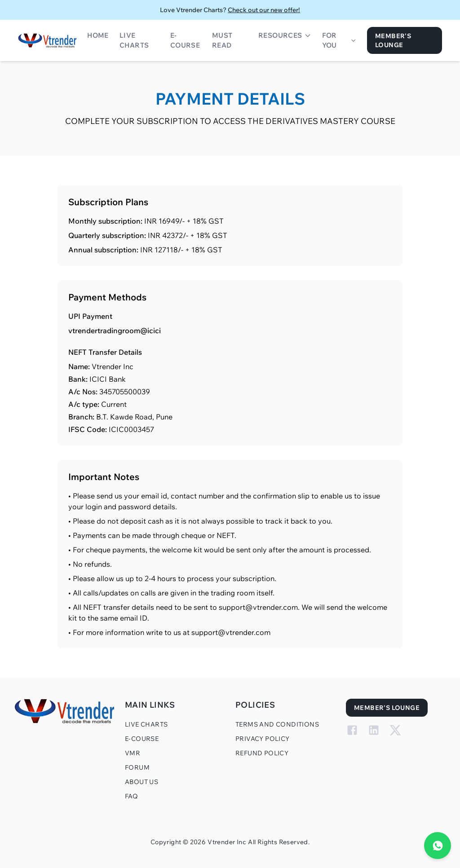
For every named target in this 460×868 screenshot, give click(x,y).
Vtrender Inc (227, 842)
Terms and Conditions (277, 724)
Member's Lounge (393, 40)
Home (98, 35)
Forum (137, 767)
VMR (133, 753)
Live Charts (134, 40)
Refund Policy (262, 753)
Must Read (222, 40)
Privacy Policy (263, 739)
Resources (285, 35)
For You (339, 40)
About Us (142, 782)
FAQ (131, 796)
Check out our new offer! (264, 10)
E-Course (185, 40)
